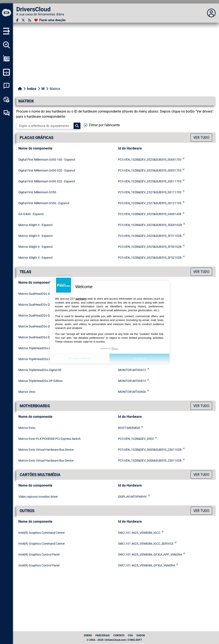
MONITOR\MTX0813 (132, 381)
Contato (119, 635)
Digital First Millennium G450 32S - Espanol (47, 181)
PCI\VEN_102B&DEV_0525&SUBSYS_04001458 (150, 214)
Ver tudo (201, 137)
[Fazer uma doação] (50, 20)
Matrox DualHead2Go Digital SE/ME (42, 326)
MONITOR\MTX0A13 (132, 370)
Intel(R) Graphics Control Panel (39, 555)
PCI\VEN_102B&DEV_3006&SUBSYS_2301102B (150, 461)
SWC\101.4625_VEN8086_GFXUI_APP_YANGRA (150, 555)
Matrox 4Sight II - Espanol (35, 225)
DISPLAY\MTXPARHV (132, 497)
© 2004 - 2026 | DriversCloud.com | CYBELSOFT (114, 640)
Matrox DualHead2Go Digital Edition (42, 305)
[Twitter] (23, 20)
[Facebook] (17, 20)
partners (81, 299)
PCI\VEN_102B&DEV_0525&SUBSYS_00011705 (150, 181)
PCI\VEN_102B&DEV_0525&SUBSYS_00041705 (150, 160)
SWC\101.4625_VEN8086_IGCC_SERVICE (146, 544)
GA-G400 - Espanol (31, 214)
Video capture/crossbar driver (38, 497)
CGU (130, 635)
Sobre (88, 635)
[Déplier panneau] (211, 13)
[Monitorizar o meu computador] (6, 72)
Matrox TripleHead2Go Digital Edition (43, 348)
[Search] (77, 126)
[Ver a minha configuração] (6, 59)
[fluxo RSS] (30, 20)
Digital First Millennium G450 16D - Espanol (47, 160)
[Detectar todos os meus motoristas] (6, 45)
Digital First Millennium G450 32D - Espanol (47, 170)
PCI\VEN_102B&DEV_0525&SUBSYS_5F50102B (150, 247)
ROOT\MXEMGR (129, 428)
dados (141, 635)
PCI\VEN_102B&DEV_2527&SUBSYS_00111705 (150, 192)
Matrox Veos (27, 392)
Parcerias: (103, 635)
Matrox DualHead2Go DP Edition (40, 337)
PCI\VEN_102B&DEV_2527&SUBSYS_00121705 (150, 203)
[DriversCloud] (6, 13)
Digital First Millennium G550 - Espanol (44, 203)
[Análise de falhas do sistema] (6, 86)
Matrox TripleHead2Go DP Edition (41, 381)
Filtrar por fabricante (104, 125)
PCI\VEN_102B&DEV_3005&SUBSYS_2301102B (150, 450)
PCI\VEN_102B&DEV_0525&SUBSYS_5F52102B (150, 258)
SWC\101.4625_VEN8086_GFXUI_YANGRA (146, 565)
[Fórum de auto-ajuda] (6, 113)
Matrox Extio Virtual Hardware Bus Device (46, 450)
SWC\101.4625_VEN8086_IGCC (139, 533)
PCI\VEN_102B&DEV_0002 (136, 439)
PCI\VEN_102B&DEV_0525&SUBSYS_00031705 (150, 170)
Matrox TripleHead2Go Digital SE (40, 370)
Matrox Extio (27, 428)
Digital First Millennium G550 (37, 192)
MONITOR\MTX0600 (132, 392)
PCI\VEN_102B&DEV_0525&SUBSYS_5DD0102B (150, 225)
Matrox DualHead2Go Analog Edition (43, 294)
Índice (32, 89)
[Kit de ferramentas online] (6, 100)
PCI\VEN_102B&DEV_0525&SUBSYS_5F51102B (150, 236)
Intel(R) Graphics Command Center (42, 533)
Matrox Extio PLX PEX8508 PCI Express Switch (50, 439)
